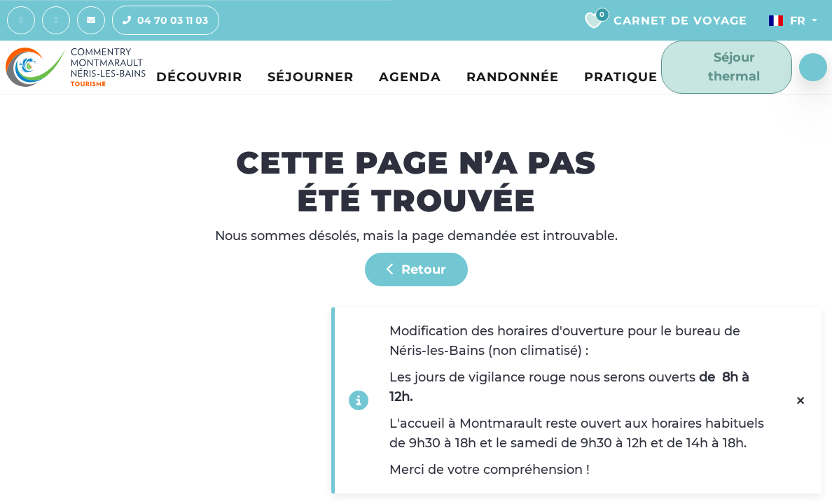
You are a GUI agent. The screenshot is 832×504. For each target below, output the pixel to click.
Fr (787, 20)
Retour (416, 269)
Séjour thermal (722, 66)
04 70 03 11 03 (160, 20)
